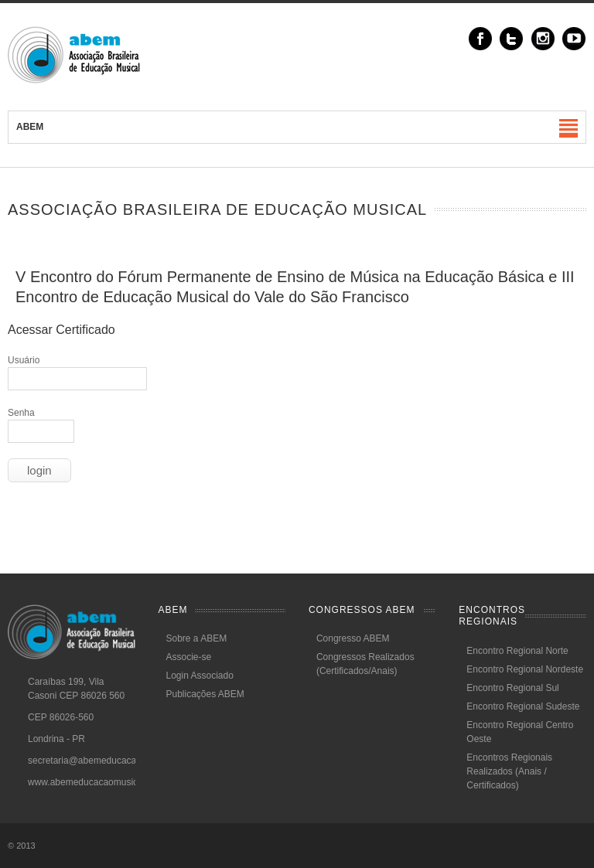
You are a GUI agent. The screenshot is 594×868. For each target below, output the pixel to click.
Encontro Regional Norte (517, 651)
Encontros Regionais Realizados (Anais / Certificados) (509, 771)
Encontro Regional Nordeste (525, 669)
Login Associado (199, 676)
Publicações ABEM (205, 694)
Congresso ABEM (353, 638)
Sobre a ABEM (196, 638)
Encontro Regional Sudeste (523, 706)
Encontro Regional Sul (512, 688)
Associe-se (188, 657)
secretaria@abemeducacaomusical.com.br (116, 761)
